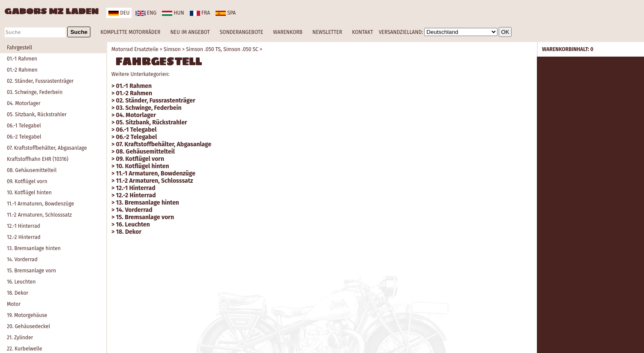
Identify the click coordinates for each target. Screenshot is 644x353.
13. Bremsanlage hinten (34, 248)
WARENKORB (288, 32)
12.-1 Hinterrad (24, 226)
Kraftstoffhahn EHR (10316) (37, 159)
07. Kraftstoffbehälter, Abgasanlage (47, 148)
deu (119, 13)
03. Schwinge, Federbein (35, 92)
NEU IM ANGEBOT (190, 32)
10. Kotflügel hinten (29, 193)
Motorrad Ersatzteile (135, 49)
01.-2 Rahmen (22, 70)
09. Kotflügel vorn (27, 181)
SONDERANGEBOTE (241, 32)
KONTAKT (363, 32)
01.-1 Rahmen (22, 59)
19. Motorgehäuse (27, 315)
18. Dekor (18, 293)
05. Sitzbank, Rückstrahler (37, 115)
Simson (172, 49)
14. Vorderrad (22, 259)
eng (146, 13)
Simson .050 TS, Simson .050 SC (222, 49)
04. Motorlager (24, 103)
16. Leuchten (21, 282)
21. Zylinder (20, 338)
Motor (14, 304)
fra (200, 13)
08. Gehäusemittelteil (32, 170)
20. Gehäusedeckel (28, 326)
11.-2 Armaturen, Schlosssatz (39, 215)
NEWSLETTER (327, 32)
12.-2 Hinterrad (24, 237)
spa (226, 13)
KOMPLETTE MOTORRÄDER (130, 32)
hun (173, 13)
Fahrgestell (19, 48)
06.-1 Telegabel (24, 126)
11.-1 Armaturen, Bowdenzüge (40, 204)
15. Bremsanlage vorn (31, 271)
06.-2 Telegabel (24, 137)
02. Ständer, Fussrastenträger (40, 81)
